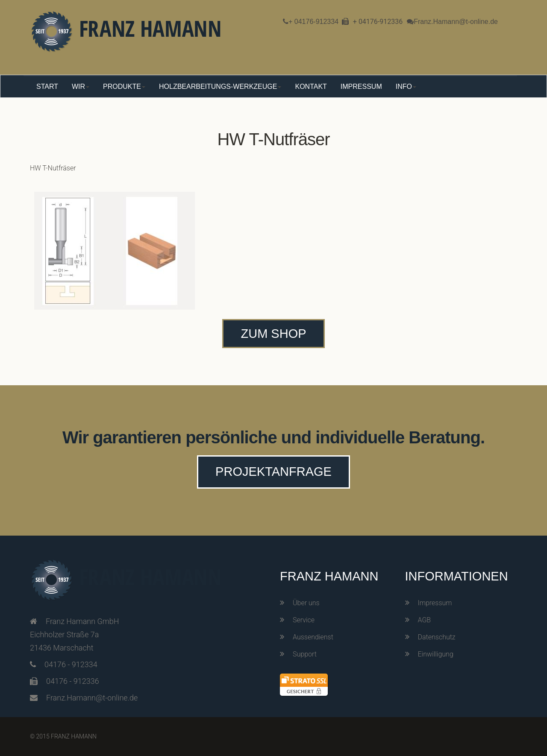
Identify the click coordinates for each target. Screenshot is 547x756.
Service (304, 620)
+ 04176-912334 (313, 22)
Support (305, 654)
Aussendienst (313, 637)
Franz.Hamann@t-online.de (456, 22)
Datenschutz (437, 637)
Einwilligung (436, 654)
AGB (425, 620)
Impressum (435, 603)
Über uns (306, 603)
